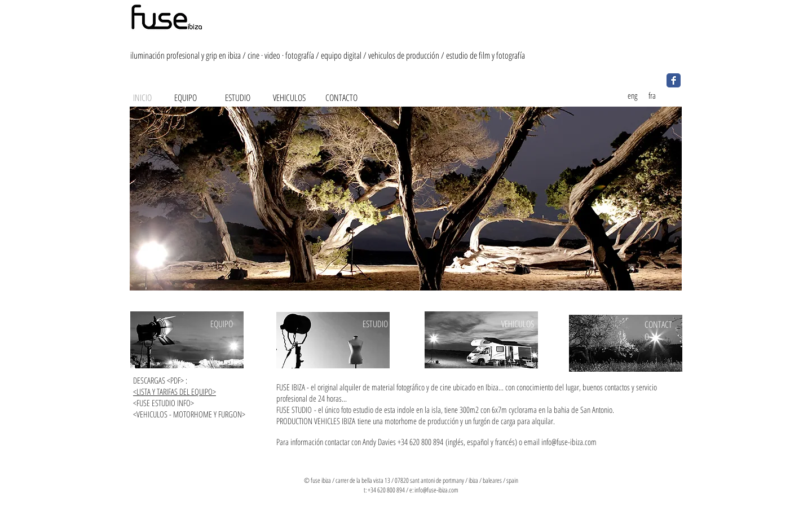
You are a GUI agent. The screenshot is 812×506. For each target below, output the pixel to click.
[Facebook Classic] (674, 80)
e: (412, 490)
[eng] (632, 95)
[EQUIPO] (186, 98)
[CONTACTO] (341, 98)
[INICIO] (142, 98)
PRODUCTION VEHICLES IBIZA (316, 421)
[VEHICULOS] (289, 98)
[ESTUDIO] (237, 98)
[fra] (652, 95)
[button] (406, 199)
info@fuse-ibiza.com (569, 442)
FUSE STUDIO (294, 410)
